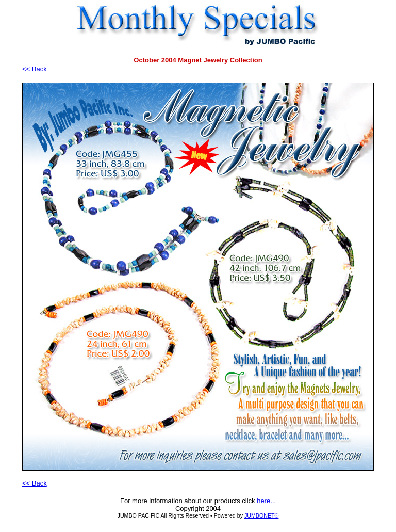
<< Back (35, 69)
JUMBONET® (261, 515)
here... (266, 501)
